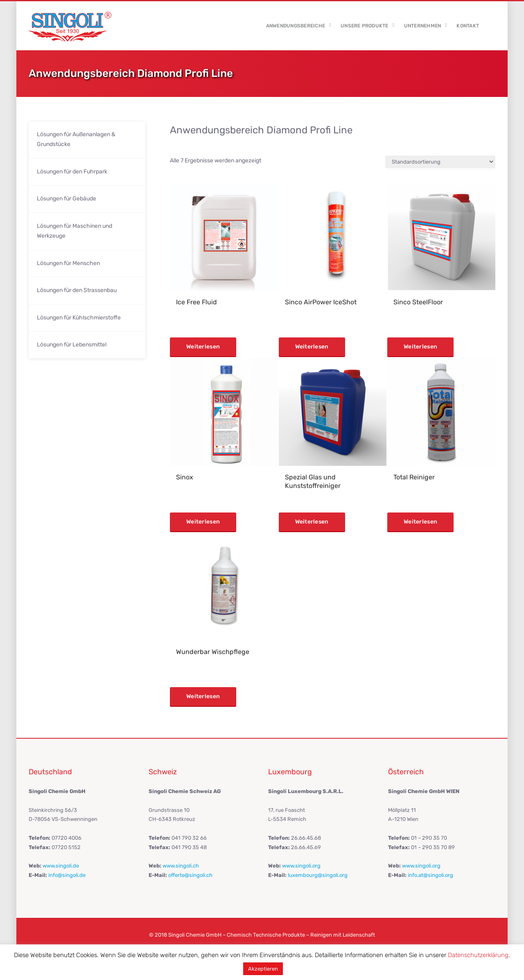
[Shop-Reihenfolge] (440, 162)
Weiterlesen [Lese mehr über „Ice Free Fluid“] (203, 347)
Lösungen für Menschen (68, 263)
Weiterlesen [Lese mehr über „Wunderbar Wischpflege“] (203, 696)
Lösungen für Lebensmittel (72, 345)
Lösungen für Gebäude (67, 199)
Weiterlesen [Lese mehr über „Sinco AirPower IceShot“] (312, 347)
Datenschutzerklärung (478, 955)
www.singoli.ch (181, 866)
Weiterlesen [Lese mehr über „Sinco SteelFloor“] (420, 347)
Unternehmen (423, 26)
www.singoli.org (301, 866)
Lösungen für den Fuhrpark (72, 172)
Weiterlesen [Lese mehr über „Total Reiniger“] (420, 522)
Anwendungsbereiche (296, 26)
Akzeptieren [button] (263, 969)
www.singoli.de (61, 866)
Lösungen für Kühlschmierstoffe (79, 318)
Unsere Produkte (365, 26)
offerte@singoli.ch (190, 875)
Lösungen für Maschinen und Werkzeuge (75, 231)
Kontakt (468, 26)
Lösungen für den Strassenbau (77, 290)
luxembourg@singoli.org (318, 875)
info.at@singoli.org (430, 875)
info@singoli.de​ (67, 875)
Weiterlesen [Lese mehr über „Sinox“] (203, 522)
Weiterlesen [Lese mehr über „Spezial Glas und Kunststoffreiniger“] (312, 522)
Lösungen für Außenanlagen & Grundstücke (76, 139)
